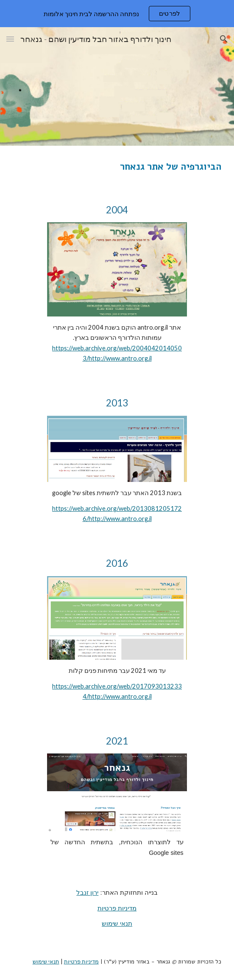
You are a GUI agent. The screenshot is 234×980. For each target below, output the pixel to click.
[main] (117, 167)
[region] (117, 14)
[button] (10, 39)
